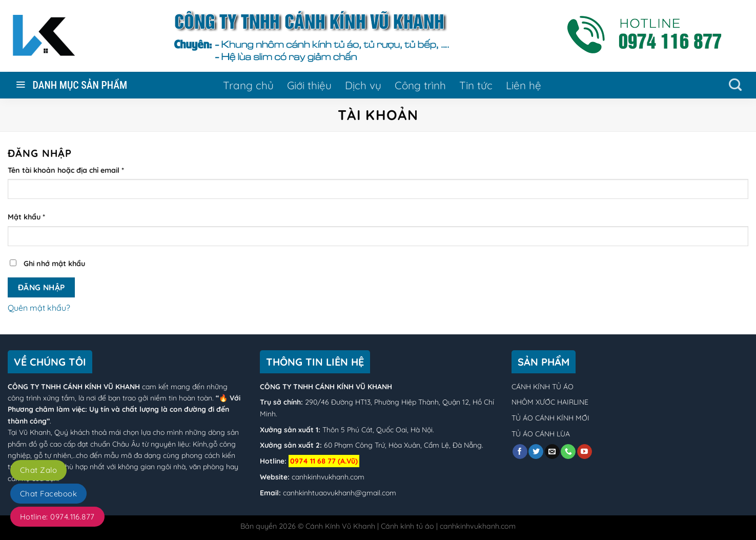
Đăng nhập (42, 287)
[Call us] (568, 452)
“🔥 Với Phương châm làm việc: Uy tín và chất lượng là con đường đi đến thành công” (124, 409)
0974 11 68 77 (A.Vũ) (324, 461)
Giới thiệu (309, 85)
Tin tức (476, 85)
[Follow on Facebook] (520, 452)
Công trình (420, 85)
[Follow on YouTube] (585, 452)
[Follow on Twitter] (536, 452)
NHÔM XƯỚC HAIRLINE (550, 402)
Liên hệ (524, 85)
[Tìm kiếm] (735, 85)
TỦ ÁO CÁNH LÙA (541, 434)
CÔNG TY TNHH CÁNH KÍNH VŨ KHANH (74, 387)
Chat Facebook (48, 494)
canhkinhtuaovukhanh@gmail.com (340, 493)
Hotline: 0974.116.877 (57, 517)
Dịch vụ (363, 85)
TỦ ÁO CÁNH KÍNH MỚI (550, 418)
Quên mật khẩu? (39, 308)
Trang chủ (248, 85)
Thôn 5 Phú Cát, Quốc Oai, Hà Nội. (377, 430)
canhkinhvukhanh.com (328, 477)
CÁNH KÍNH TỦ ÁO (543, 387)
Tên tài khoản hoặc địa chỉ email (66, 170)
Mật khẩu (26, 217)
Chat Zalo (38, 470)
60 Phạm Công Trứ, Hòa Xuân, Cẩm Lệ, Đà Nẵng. (403, 445)
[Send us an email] (552, 452)
